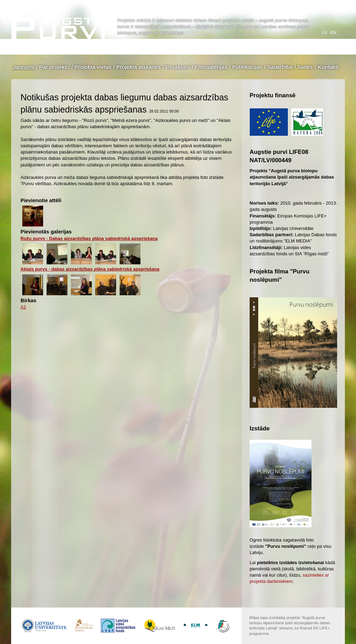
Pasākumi (178, 67)
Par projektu (55, 67)
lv (325, 33)
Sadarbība (280, 67)
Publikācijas (247, 67)
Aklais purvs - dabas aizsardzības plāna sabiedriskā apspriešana (90, 269)
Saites (305, 67)
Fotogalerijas (211, 67)
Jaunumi (24, 67)
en (333, 33)
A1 (23, 307)
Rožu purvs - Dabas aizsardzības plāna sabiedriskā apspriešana (89, 238)
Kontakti (328, 67)
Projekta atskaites (139, 67)
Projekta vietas (93, 67)
